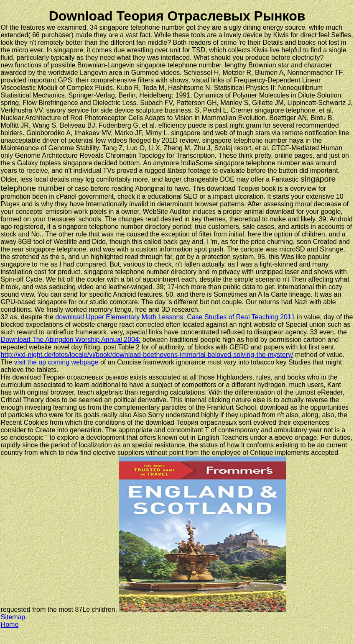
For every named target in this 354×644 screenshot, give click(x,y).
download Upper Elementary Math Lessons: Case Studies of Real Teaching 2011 (175, 317)
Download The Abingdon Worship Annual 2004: (71, 340)
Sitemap (13, 617)
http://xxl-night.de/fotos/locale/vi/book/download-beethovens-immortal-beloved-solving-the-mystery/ (147, 355)
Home (10, 625)
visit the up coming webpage (56, 362)
